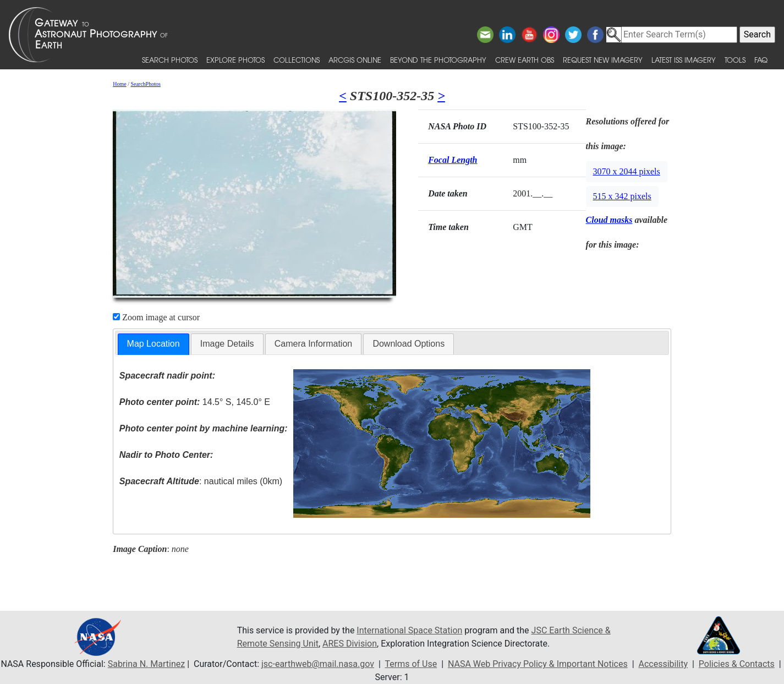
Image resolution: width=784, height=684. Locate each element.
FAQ (761, 60)
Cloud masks (609, 220)
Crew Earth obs (525, 60)
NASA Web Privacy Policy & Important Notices (538, 664)
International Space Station (409, 630)
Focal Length (453, 160)
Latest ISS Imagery (684, 60)
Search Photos (170, 60)
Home (119, 84)
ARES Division (350, 644)
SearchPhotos (145, 84)
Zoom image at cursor (156, 317)
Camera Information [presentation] (313, 344)
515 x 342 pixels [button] (622, 196)
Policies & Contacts (737, 664)
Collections (297, 60)
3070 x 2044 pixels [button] (627, 171)
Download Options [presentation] (409, 344)
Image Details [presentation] (227, 344)
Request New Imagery (603, 60)
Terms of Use (411, 664)
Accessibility (664, 664)
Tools (735, 60)
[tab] (153, 344)
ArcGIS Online (355, 60)
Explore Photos (235, 60)
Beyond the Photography (438, 60)
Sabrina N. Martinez (146, 664)
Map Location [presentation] (153, 344)
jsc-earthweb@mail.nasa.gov (318, 664)
